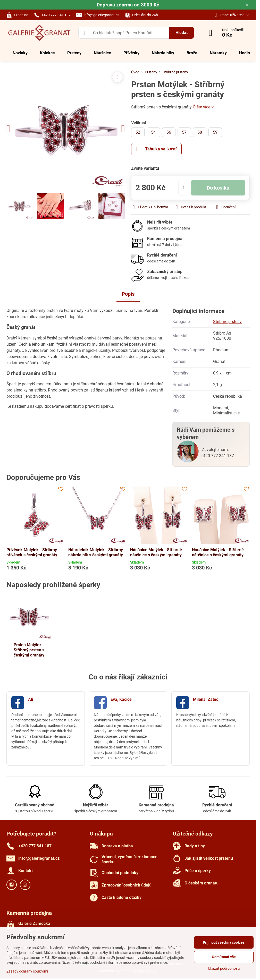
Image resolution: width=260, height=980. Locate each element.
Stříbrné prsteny (227, 322)
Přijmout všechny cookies (224, 942)
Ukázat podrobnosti (224, 968)
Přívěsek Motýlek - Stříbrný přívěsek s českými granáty (32, 552)
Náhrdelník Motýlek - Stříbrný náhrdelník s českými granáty (96, 552)
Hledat (182, 33)
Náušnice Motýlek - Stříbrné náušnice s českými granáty (156, 552)
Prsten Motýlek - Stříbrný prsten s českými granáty (29, 650)
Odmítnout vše (224, 957)
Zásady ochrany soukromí (27, 971)
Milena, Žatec (206, 699)
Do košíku (218, 188)
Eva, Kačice (121, 699)
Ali (31, 699)
